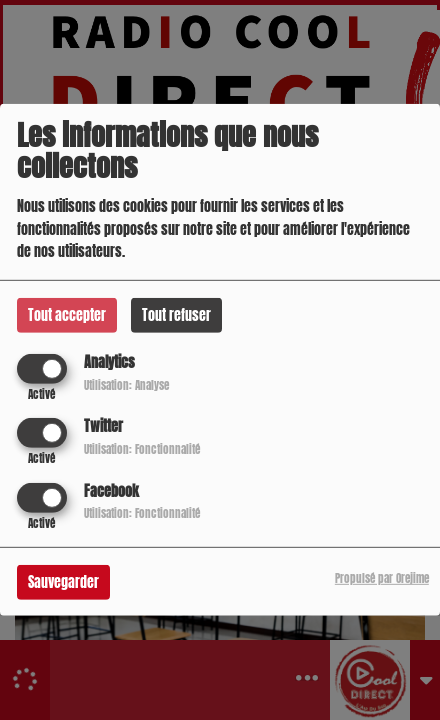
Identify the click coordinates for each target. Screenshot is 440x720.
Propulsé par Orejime (382, 577)
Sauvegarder (63, 581)
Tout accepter (67, 315)
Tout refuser (176, 315)
